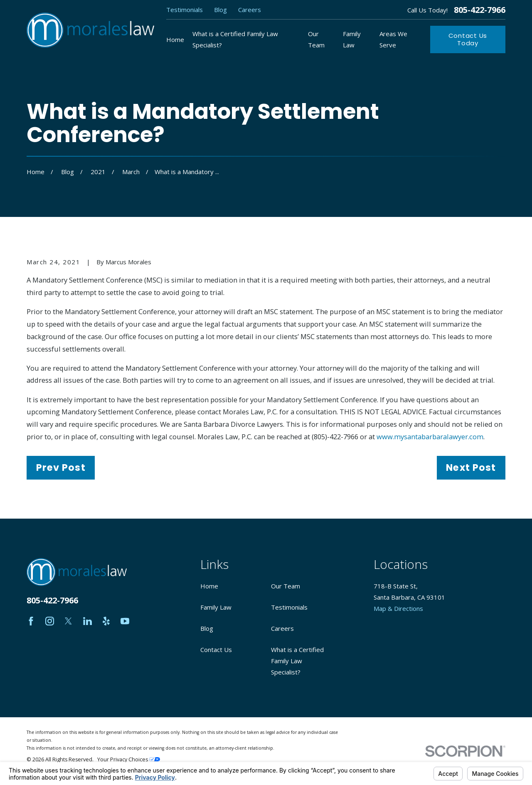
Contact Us (216, 650)
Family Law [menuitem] (352, 39)
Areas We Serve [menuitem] (393, 39)
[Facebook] (31, 621)
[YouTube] (125, 621)
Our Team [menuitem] (316, 39)
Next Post (471, 468)
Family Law (216, 607)
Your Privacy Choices (129, 759)
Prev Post (61, 468)
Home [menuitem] (175, 39)
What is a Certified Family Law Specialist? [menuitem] (235, 39)
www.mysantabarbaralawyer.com (430, 437)
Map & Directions (398, 608)
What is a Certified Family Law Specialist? (297, 661)
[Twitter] (68, 621)
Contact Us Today (468, 39)
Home (209, 586)
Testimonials (185, 10)
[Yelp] (106, 621)
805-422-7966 (480, 10)
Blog (220, 10)
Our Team (286, 586)
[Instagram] (50, 621)
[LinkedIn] (87, 621)
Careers (250, 10)
